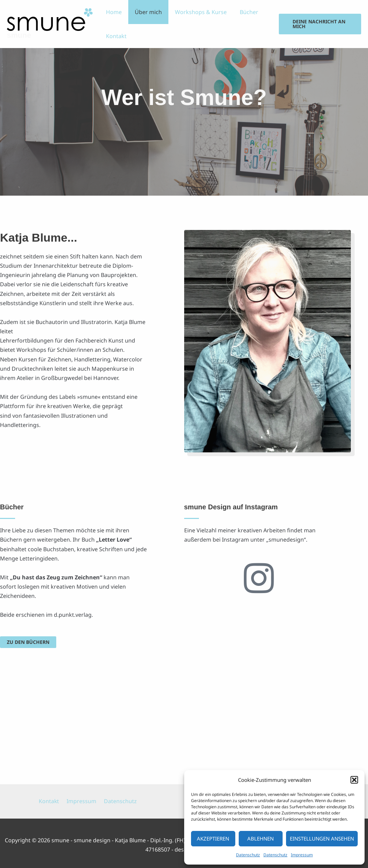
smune (19, 35)
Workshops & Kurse (196, 12)
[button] (354, 780)
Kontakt (115, 36)
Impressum (302, 855)
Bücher (242, 12)
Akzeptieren (213, 838)
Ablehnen (260, 838)
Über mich (145, 12)
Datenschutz (248, 855)
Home (113, 12)
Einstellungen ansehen (322, 838)
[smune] (50, 19)
